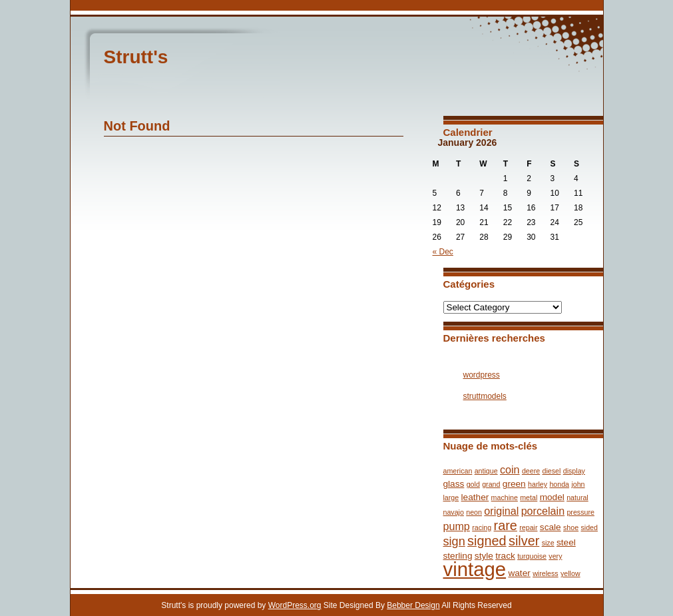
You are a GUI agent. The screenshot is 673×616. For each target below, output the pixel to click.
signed (487, 541)
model (552, 497)
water (519, 573)
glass (454, 484)
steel (566, 542)
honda (559, 484)
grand (491, 484)
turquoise (532, 556)
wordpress (482, 375)
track (505, 556)
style (484, 556)
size (548, 543)
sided (589, 527)
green (514, 484)
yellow (570, 573)
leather (475, 497)
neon (474, 512)
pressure (580, 512)
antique (486, 471)
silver (524, 541)
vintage (475, 569)
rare (506, 525)
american (458, 471)
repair (528, 527)
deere (531, 471)
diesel (552, 471)
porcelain (543, 511)
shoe (571, 527)
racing (482, 527)
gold (473, 484)
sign (454, 541)
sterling (458, 556)
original (501, 511)
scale (551, 527)
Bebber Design (413, 605)
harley (538, 484)
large (451, 497)
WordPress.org (295, 605)
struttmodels (485, 396)
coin (510, 469)
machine (505, 497)
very (555, 556)
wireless (546, 573)
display (574, 471)
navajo (454, 512)
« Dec (443, 252)
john (578, 484)
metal (529, 497)
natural (577, 497)
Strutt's (136, 57)
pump (457, 526)
